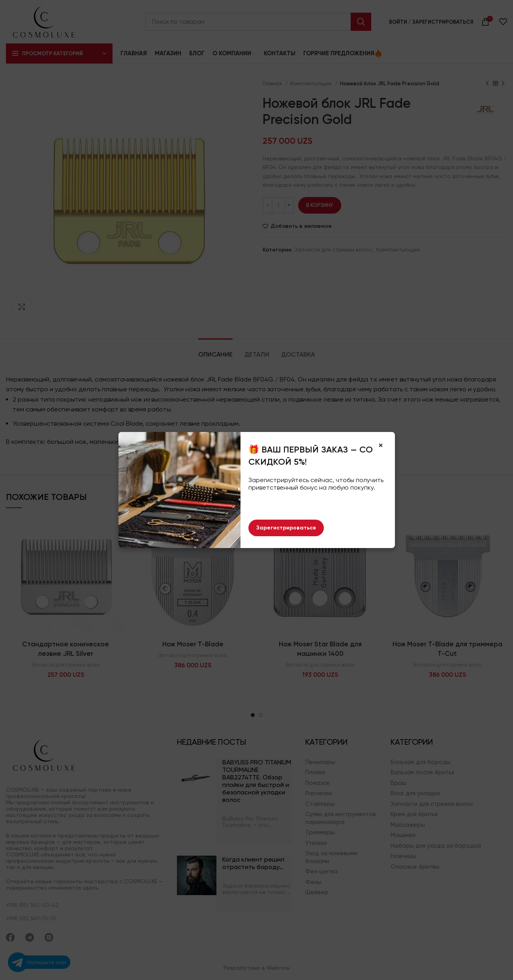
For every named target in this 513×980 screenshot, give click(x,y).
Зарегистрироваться (286, 528)
